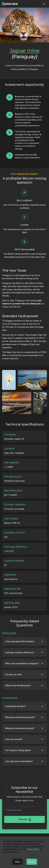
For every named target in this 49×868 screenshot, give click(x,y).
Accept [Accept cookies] (32, 862)
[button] (24, 641)
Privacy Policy (33, 849)
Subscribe (25, 819)
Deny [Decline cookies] (17, 862)
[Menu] (44, 4)
